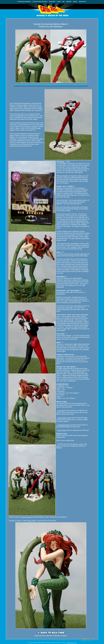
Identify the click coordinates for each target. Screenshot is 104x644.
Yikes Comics (62, 430)
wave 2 (81, 444)
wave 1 (76, 444)
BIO (63, 2)
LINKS (59, 2)
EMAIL (75, 2)
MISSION (69, 2)
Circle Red (61, 410)
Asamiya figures (27, 517)
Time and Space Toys (64, 418)
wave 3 (59, 446)
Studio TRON (32, 521)
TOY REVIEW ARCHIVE (24, 2)
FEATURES (52, 2)
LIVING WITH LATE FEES (40, 2)
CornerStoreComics (64, 425)
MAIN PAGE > (83, 2)
